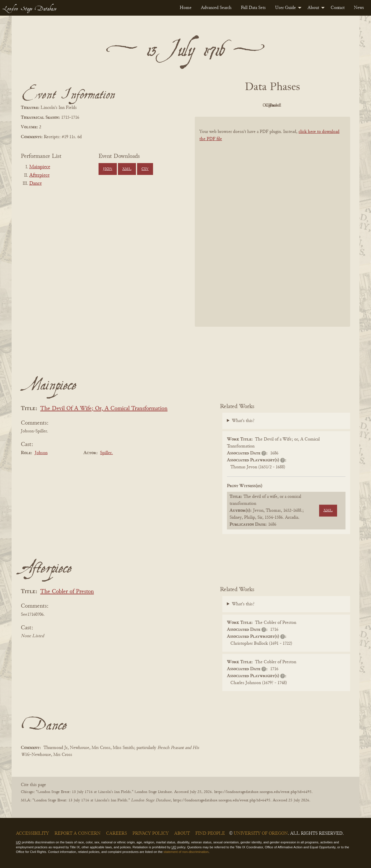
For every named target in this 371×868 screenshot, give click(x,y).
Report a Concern (78, 834)
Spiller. (106, 453)
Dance (36, 184)
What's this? (243, 421)
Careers (117, 834)
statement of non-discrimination (186, 852)
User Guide (285, 8)
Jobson (41, 453)
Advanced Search (216, 8)
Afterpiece (39, 176)
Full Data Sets (253, 8)
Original (255, 105)
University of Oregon (261, 834)
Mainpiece (40, 167)
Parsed (319, 105)
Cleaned (287, 105)
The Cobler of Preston (67, 592)
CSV (145, 169)
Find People (210, 834)
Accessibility (32, 834)
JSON (108, 169)
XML (127, 169)
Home (186, 8)
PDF (223, 105)
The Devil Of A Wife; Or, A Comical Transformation (104, 409)
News (359, 8)
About (313, 8)
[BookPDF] (272, 229)
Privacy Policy (151, 834)
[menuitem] (186, 8)
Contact (338, 8)
